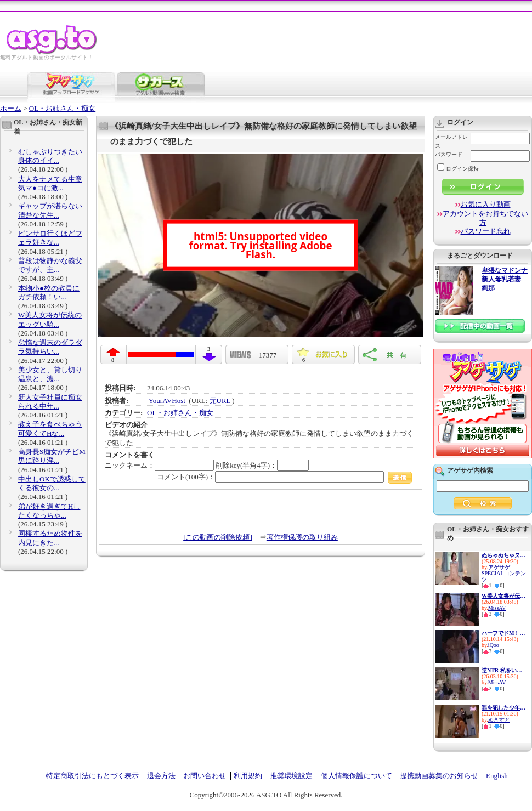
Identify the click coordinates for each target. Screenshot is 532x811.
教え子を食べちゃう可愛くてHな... (50, 429)
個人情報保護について (356, 776)
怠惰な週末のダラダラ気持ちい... (50, 347)
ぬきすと (499, 720)
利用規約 (248, 776)
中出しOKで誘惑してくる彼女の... (52, 483)
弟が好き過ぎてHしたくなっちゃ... (49, 511)
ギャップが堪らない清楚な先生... (50, 210)
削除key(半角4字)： (262, 465)
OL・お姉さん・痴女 (62, 108)
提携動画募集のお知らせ (439, 776)
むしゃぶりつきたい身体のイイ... (50, 156)
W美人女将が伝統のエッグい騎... (50, 319)
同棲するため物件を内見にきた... (50, 538)
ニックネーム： (159, 465)
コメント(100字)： (284, 477)
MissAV (497, 608)
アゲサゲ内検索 (470, 470)
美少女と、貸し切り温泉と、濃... (50, 374)
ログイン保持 (458, 169)
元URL (220, 401)
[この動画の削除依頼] (218, 537)
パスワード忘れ (486, 231)
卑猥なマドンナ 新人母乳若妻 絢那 (505, 279)
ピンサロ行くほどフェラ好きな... (50, 238)
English (497, 776)
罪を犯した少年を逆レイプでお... (503, 708)
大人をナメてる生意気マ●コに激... (50, 183)
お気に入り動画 (486, 204)
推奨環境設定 (291, 776)
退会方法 (161, 776)
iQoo (494, 645)
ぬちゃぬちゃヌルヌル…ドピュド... (503, 555)
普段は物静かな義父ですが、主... (50, 265)
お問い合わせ (205, 776)
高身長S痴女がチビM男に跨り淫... (52, 456)
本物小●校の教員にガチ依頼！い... (49, 293)
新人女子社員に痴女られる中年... (50, 402)
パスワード (449, 154)
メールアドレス (451, 141)
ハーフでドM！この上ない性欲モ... (503, 633)
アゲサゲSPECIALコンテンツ (504, 573)
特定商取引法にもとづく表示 (92, 776)
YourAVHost (167, 401)
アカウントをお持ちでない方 (485, 218)
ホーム (11, 108)
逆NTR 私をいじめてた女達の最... (503, 670)
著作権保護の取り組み (302, 537)
